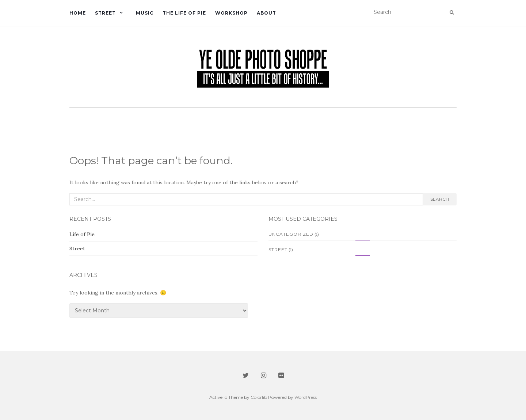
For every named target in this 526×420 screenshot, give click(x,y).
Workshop (231, 13)
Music (145, 13)
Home (78, 13)
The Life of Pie (184, 13)
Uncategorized (291, 234)
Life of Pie (82, 234)
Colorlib (259, 397)
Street (105, 13)
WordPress (306, 397)
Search (440, 199)
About (266, 13)
